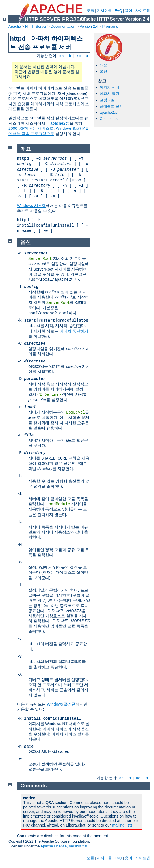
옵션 (103, 72)
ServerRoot (40, 259)
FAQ (118, 11)
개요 (103, 65)
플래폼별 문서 (111, 106)
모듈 (90, 11)
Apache (15, 26)
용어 (129, 11)
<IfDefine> (49, 395)
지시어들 (104, 11)
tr (87, 56)
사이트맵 (143, 11)
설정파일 (107, 100)
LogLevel (76, 412)
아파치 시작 (109, 87)
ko (79, 56)
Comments (109, 119)
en (61, 56)
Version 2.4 (89, 26)
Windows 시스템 (32, 206)
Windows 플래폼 (61, 704)
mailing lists (122, 825)
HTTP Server (36, 26)
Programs (110, 26)
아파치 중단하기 (74, 331)
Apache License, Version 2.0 (64, 846)
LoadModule (58, 504)
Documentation (63, 26)
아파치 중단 (109, 94)
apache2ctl (60, 123)
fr (70, 56)
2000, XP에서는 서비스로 (31, 128)
